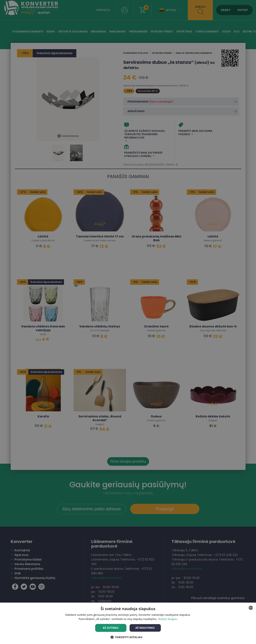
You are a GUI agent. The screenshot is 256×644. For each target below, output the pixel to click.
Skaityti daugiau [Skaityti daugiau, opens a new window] (168, 619)
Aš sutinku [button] (111, 628)
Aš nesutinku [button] (145, 628)
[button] (128, 637)
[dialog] (128, 322)
